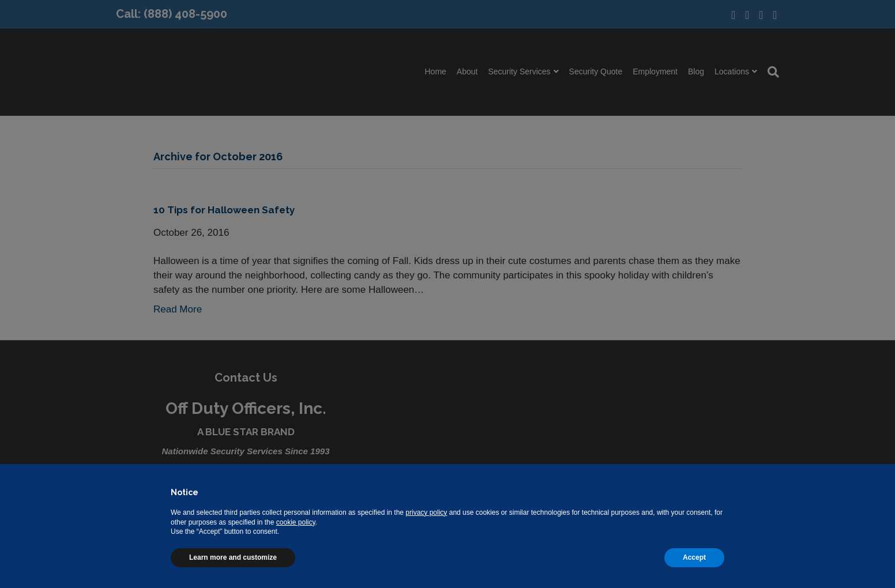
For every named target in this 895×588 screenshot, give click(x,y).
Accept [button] (694, 557)
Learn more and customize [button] (233, 557)
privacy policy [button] (426, 512)
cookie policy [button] (296, 522)
